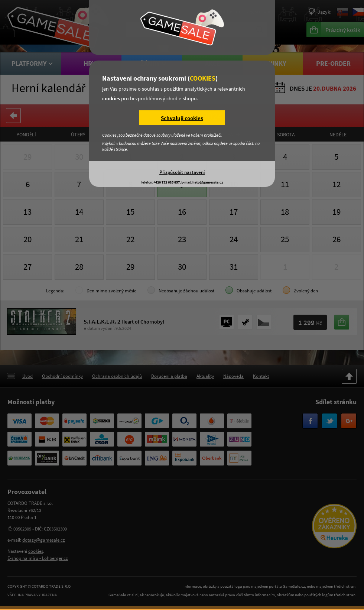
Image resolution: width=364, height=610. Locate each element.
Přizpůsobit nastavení (182, 172)
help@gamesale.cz (208, 182)
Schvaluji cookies (182, 118)
